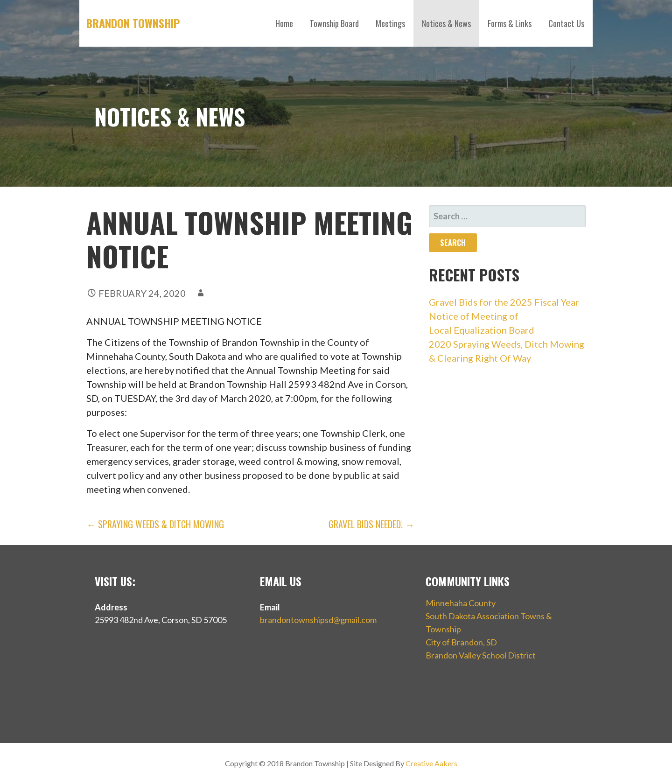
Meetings (390, 23)
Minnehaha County (461, 603)
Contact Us (566, 23)
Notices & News (446, 23)
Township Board (334, 23)
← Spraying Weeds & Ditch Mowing (155, 524)
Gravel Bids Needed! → (371, 524)
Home (284, 23)
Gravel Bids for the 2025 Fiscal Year (504, 302)
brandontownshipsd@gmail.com (318, 620)
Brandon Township (133, 23)
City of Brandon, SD (461, 642)
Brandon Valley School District (481, 655)
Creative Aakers (431, 763)
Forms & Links (510, 23)
